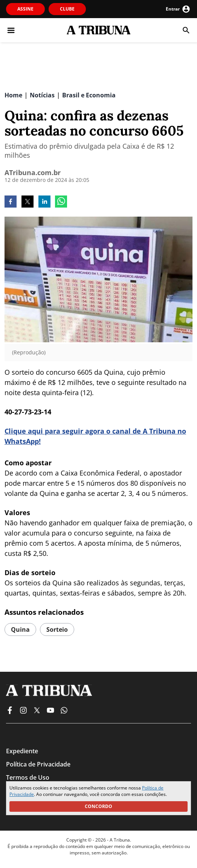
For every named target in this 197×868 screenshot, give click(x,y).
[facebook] (11, 202)
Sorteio (57, 629)
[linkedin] (44, 202)
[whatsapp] (61, 202)
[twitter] (27, 202)
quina (20, 629)
